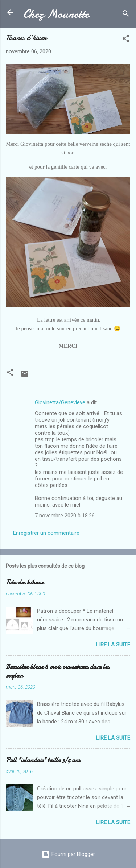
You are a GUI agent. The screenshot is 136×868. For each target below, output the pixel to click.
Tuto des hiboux (25, 582)
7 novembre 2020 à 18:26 (65, 516)
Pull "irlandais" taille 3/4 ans (43, 760)
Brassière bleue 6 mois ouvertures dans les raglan (57, 671)
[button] (126, 40)
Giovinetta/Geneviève (60, 402)
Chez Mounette (56, 14)
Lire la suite (113, 645)
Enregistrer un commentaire (46, 533)
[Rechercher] (126, 15)
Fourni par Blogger (68, 854)
